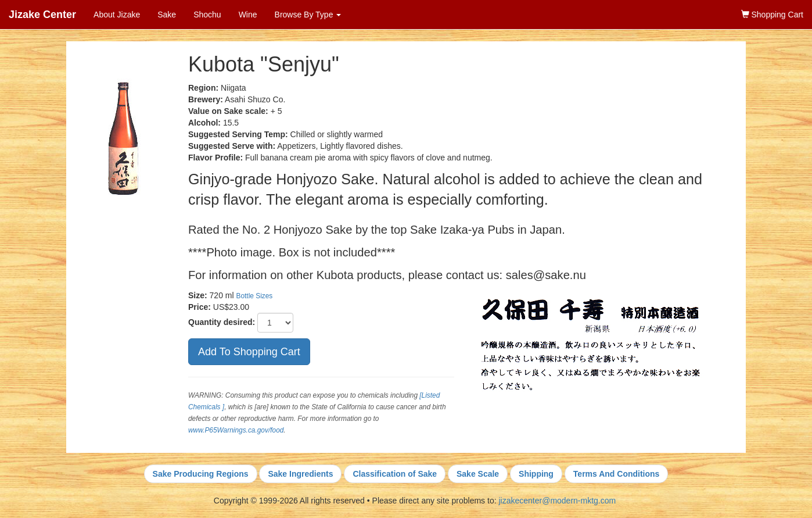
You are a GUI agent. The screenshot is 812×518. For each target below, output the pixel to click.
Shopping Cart (772, 15)
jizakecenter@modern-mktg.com (557, 501)
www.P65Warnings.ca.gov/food (236, 430)
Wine (248, 15)
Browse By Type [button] (308, 15)
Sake (167, 15)
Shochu (207, 15)
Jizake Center (42, 15)
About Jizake (117, 15)
